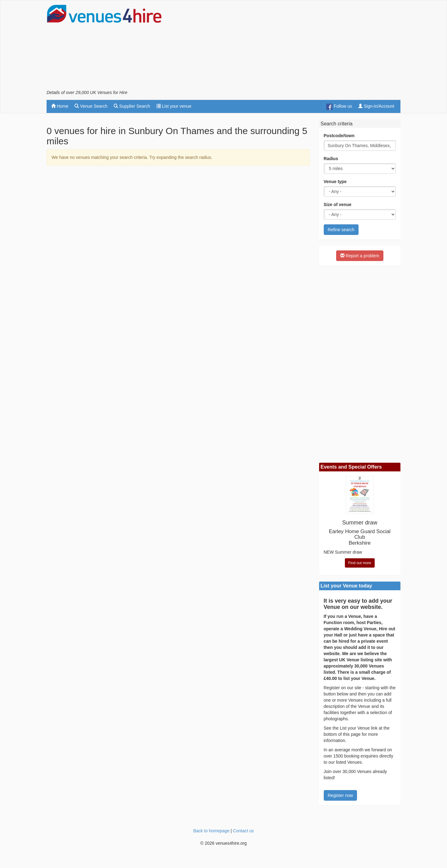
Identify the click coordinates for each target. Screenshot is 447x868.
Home (60, 106)
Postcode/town (339, 136)
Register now (341, 795)
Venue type (335, 182)
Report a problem (360, 256)
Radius (331, 159)
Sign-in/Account (376, 106)
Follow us (339, 107)
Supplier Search (132, 106)
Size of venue (338, 205)
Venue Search (91, 106)
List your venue (174, 106)
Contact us (244, 831)
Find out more (360, 563)
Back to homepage (211, 831)
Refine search (341, 230)
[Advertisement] (287, 47)
